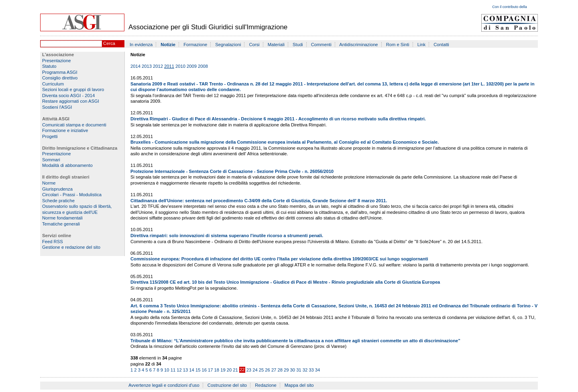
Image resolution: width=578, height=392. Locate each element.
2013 (147, 66)
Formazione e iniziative (65, 130)
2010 (180, 66)
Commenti (321, 45)
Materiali (276, 45)
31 (299, 370)
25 (261, 370)
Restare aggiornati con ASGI (71, 101)
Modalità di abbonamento (67, 165)
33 (311, 370)
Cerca (109, 43)
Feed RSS (53, 242)
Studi (298, 45)
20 (229, 370)
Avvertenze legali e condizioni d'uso (164, 385)
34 (317, 370)
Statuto (49, 66)
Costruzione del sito (227, 385)
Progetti (50, 136)
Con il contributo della (510, 7)
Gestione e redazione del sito (71, 247)
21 (235, 370)
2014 (135, 66)
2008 (203, 66)
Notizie (168, 45)
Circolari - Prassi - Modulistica (72, 195)
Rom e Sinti (398, 45)
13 (185, 370)
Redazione (266, 385)
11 (173, 370)
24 (255, 370)
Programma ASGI (60, 72)
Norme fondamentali (62, 218)
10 (167, 370)
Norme (49, 183)
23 (249, 370)
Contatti (441, 45)
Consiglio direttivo (60, 78)
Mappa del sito (299, 385)
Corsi (254, 45)
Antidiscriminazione (358, 45)
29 (286, 370)
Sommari (51, 160)
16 (204, 370)
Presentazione (57, 61)
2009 (192, 66)
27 (274, 370)
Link (422, 45)
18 (217, 370)
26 (267, 370)
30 (293, 370)
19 (223, 370)
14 (191, 370)
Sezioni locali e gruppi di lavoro (73, 89)
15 (198, 370)
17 (210, 370)
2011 (169, 66)
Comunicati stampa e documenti (74, 125)
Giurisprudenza (57, 189)
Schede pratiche (58, 201)
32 (305, 370)
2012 (158, 66)
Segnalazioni (228, 45)
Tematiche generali (61, 224)
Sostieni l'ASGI (57, 107)
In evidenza (141, 45)
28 (280, 370)
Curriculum (53, 84)
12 (179, 370)
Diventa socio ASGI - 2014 (68, 95)
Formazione (195, 45)
